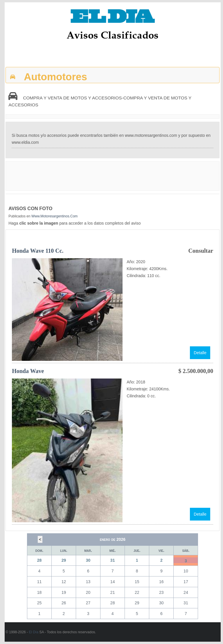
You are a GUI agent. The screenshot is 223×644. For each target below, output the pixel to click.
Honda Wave (28, 371)
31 (113, 560)
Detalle (200, 353)
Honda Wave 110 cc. (38, 251)
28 (39, 560)
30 (88, 560)
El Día (34, 632)
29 (64, 560)
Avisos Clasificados (113, 35)
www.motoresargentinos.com (54, 216)
